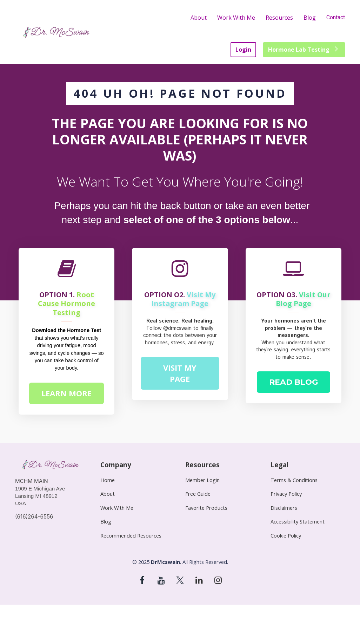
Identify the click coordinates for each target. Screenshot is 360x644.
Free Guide (198, 494)
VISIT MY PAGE (180, 373)
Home (108, 480)
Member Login (202, 480)
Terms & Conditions (294, 480)
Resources (279, 18)
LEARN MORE (66, 393)
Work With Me (236, 18)
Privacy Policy (286, 494)
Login (243, 50)
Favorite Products (206, 508)
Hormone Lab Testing (303, 50)
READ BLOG (294, 382)
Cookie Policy (286, 536)
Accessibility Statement (298, 522)
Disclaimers (284, 508)
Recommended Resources (131, 536)
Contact (336, 17)
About (199, 18)
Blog (310, 18)
